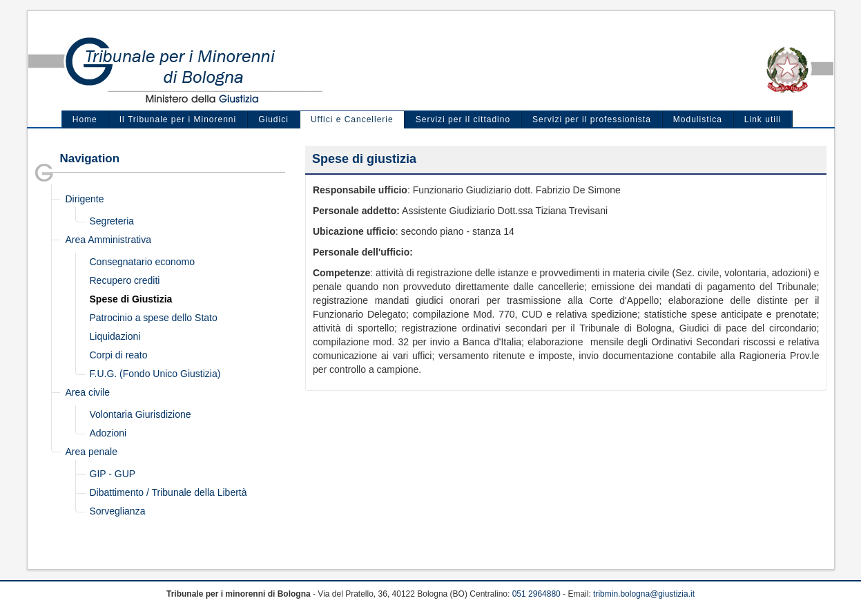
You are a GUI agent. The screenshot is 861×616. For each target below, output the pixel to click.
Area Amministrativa (108, 240)
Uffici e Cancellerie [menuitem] (352, 119)
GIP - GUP (113, 474)
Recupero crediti (125, 280)
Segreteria (112, 221)
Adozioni (108, 433)
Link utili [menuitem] (763, 119)
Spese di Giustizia (131, 299)
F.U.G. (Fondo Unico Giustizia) (155, 374)
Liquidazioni (115, 336)
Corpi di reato (119, 355)
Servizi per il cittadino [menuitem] (463, 119)
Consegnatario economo (143, 262)
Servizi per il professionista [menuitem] (592, 119)
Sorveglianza (118, 511)
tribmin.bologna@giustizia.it (644, 594)
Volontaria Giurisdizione (141, 414)
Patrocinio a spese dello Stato (154, 318)
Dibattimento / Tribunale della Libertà (168, 492)
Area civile (88, 392)
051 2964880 (536, 594)
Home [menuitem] (85, 119)
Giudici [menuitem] (273, 119)
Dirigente (85, 199)
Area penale (92, 452)
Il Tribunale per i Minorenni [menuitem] (178, 119)
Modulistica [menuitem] (698, 119)
